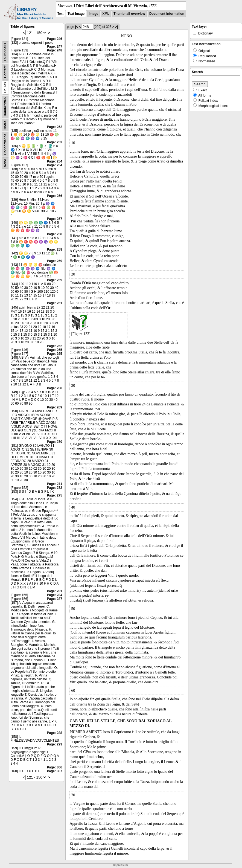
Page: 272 (54, 488)
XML (106, 14)
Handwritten (5, 107)
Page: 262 (54, 346)
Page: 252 (54, 127)
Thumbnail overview (129, 14)
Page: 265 (54, 350)
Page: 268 (54, 388)
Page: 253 (54, 142)
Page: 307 (54, 771)
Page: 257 (54, 219)
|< (76, 27)
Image (94, 14)
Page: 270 (54, 442)
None (5, 163)
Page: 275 (54, 495)
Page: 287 (54, 599)
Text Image (76, 14)
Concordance (5, 144)
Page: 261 (54, 303)
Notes (5, 125)
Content (5, 72)
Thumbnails (5, 52)
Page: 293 (54, 744)
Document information (167, 14)
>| (116, 27)
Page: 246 (54, 39)
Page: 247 (54, 47)
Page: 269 (54, 407)
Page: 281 (54, 591)
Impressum (120, 865)
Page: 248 (54, 50)
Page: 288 (54, 733)
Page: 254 (54, 161)
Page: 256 (54, 196)
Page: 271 (54, 484)
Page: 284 (54, 595)
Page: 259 (54, 261)
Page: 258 (54, 234)
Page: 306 (54, 767)
